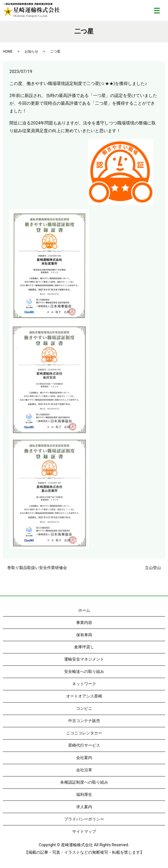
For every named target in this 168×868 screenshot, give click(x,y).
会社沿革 (84, 770)
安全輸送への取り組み (84, 671)
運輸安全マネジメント (84, 659)
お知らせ (31, 51)
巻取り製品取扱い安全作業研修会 (37, 568)
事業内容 (84, 623)
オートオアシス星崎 (84, 696)
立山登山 (153, 568)
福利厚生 (84, 794)
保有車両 (84, 635)
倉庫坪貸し (84, 647)
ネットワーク (84, 684)
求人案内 (84, 807)
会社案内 (84, 758)
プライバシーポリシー (84, 819)
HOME (8, 51)
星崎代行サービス (84, 745)
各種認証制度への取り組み (84, 782)
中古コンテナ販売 (84, 721)
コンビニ (84, 708)
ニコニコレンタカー (84, 733)
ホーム (84, 610)
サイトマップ (84, 831)
